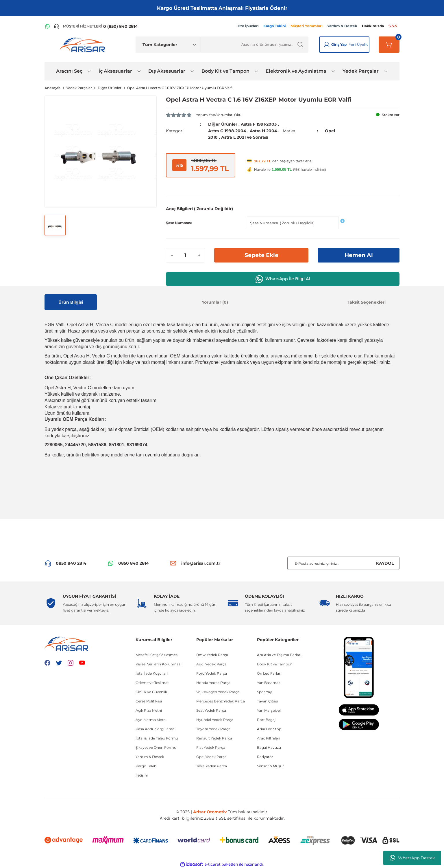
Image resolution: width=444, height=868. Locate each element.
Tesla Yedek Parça (212, 766)
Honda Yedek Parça (213, 682)
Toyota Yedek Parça (213, 729)
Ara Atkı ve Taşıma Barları (279, 655)
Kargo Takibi (146, 766)
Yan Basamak (269, 682)
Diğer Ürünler (223, 124)
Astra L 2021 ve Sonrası (245, 137)
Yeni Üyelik (358, 44)
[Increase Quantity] (199, 255)
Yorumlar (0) (215, 302)
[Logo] (84, 45)
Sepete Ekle (261, 255)
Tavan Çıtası (267, 701)
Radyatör (265, 756)
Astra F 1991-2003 (259, 124)
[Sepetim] (389, 45)
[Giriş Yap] (327, 45)
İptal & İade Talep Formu (157, 738)
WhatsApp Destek (412, 858)
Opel (330, 131)
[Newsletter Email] (343, 563)
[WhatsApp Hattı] (47, 26)
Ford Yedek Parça (212, 673)
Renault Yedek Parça (214, 738)
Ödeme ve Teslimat (152, 682)
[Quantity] (185, 255)
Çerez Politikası (149, 701)
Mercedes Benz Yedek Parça (221, 701)
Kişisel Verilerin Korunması (158, 664)
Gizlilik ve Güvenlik (151, 692)
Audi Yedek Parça (211, 664)
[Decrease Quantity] (172, 255)
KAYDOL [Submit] (385, 563)
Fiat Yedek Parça (211, 747)
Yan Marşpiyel (269, 710)
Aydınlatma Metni (151, 719)
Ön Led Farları (269, 673)
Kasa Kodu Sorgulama (155, 729)
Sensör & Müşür (270, 766)
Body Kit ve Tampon (275, 664)
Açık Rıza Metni (149, 710)
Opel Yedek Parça (211, 756)
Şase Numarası (179, 222)
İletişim (142, 775)
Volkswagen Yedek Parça (218, 692)
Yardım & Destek (150, 756)
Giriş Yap (339, 44)
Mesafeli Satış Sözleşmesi (157, 655)
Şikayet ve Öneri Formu (156, 747)
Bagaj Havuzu (269, 747)
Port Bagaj (266, 719)
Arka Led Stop (269, 729)
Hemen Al (359, 255)
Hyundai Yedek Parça (215, 719)
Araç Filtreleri (269, 738)
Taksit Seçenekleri (366, 302)
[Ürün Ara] (255, 45)
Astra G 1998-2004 (227, 131)
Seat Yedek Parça (211, 710)
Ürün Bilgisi (71, 302)
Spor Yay (264, 692)
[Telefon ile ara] (96, 26)
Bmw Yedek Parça (212, 655)
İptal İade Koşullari (152, 673)
